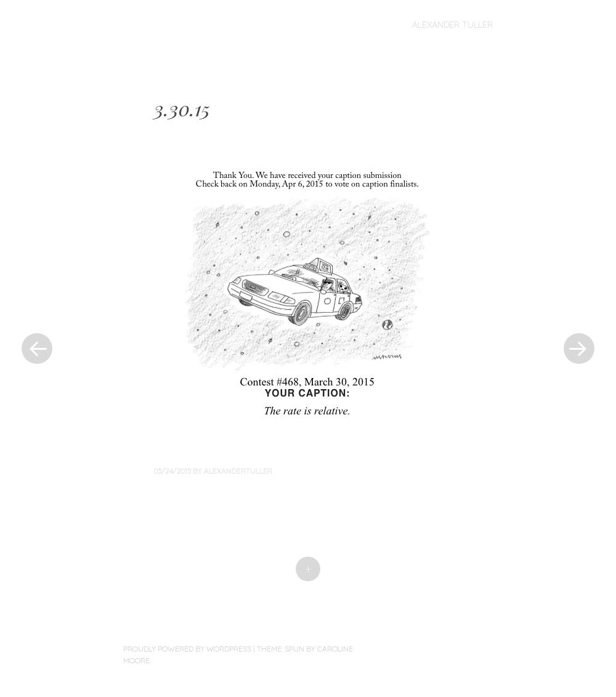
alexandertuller (238, 471)
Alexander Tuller (452, 25)
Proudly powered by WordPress (187, 649)
